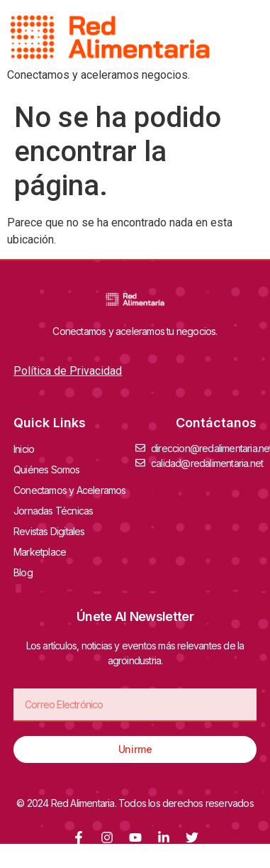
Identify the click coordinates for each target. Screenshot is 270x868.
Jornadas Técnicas (57, 510)
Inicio (24, 449)
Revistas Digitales (53, 531)
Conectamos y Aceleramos (73, 490)
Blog (23, 572)
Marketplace (40, 552)
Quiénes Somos (50, 469)
